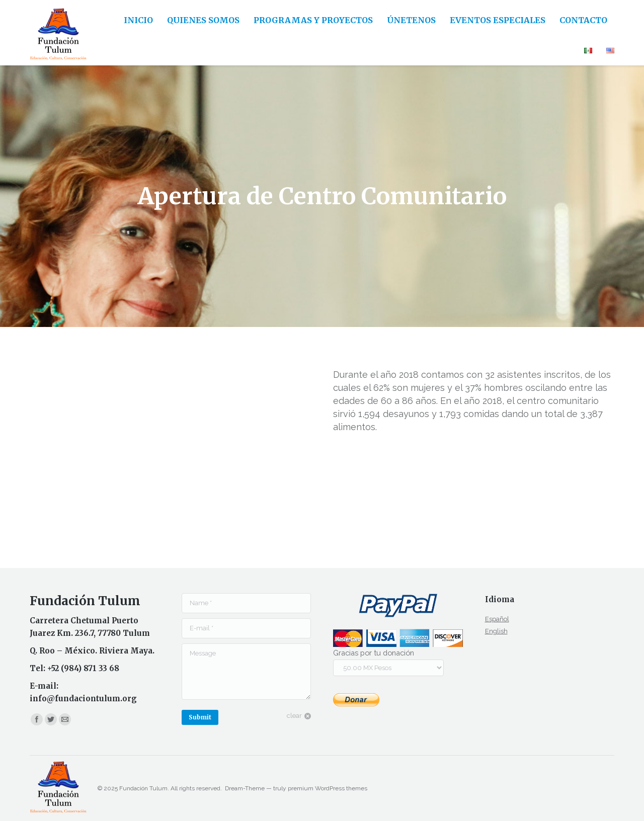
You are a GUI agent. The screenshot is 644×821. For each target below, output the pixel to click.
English (496, 631)
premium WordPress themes (328, 788)
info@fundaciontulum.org (83, 699)
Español (497, 619)
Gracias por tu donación (374, 653)
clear (294, 716)
